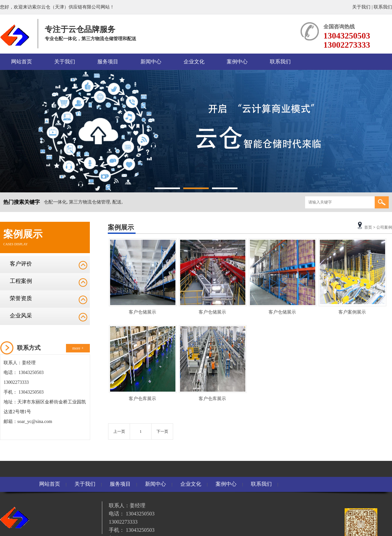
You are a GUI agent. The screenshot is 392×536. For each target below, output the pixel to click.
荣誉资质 (21, 298)
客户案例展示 (352, 312)
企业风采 (21, 316)
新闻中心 (151, 62)
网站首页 (22, 62)
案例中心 (237, 62)
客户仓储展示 (142, 312)
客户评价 (21, 264)
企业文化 (194, 62)
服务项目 (108, 62)
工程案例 (21, 281)
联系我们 (383, 7)
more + (78, 348)
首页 (368, 227)
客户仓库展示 (142, 399)
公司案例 (384, 227)
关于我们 (361, 7)
